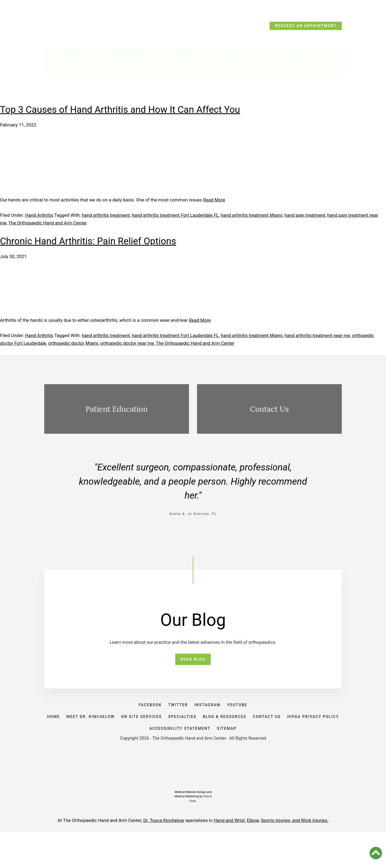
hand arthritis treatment (106, 215)
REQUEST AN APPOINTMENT (306, 26)
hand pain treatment (305, 215)
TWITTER (175, 714)
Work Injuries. (315, 856)
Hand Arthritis (39, 215)
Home (57, 59)
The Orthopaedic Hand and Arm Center (48, 223)
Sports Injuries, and (281, 856)
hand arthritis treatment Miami (252, 215)
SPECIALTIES (214, 737)
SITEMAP (261, 759)
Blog (247, 59)
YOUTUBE (245, 714)
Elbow (253, 856)
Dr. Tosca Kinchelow (164, 856)
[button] (376, 853)
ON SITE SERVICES (168, 737)
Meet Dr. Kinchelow (102, 61)
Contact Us (321, 61)
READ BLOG (193, 662)
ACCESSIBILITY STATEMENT (209, 759)
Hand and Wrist (229, 856)
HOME (69, 737)
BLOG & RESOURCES (262, 737)
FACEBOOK (142, 714)
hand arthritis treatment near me (317, 335)
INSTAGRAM (210, 714)
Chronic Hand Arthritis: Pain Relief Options (88, 241)
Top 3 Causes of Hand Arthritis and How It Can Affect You (120, 110)
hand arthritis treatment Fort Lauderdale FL (175, 215)
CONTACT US (309, 737)
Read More (214, 200)
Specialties (212, 59)
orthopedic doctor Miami (73, 343)
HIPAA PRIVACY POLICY (141, 759)
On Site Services (163, 61)
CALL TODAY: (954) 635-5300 (80, 27)
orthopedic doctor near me (127, 343)
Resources (280, 59)
